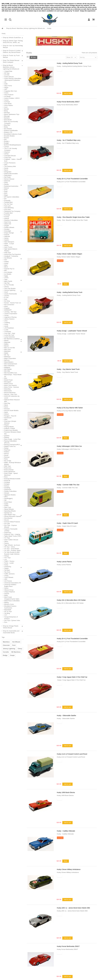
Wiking (6, 603)
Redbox (7, 452)
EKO (6, 193)
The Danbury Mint (10, 166)
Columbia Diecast (10, 156)
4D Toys (7, 73)
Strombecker (8, 518)
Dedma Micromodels (11, 174)
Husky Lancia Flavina (64, 562)
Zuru (6, 622)
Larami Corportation (11, 314)
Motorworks (8, 391)
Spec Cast (8, 507)
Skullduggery (8, 498)
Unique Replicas (10, 592)
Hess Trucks (8, 247)
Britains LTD (8, 132)
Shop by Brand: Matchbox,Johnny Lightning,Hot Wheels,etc (25, 28)
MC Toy (7, 355)
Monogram (8, 382)
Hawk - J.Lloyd (9, 244)
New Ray (7, 403)
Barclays (7, 113)
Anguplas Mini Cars (11, 91)
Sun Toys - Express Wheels (10, 526)
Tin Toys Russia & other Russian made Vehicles (12, 553)
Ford (14, 645)
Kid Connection (9, 305)
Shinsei (7, 493)
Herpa (6, 245)
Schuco (7, 486)
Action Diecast (9, 77)
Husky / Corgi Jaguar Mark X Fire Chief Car (72, 677)
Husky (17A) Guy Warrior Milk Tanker (70, 408)
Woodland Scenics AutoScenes (10, 607)
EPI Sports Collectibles (12, 197)
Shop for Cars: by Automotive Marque (12, 46)
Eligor (6, 195)
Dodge (5, 655)
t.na (5, 559)
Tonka (6, 565)
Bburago (7, 116)
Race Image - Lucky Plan (12, 439)
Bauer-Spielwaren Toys (12, 114)
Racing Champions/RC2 (12, 445)
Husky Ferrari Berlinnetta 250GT (68, 102)
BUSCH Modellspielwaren (13, 145)
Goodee (7, 229)
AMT (6, 89)
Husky (6, 263)
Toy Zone (7, 572)
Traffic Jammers (9, 574)
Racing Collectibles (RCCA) (10, 442)
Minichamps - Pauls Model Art (13, 375)
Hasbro (7, 240)
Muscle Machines (10, 393)
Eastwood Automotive (11, 186)
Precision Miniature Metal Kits (12, 433)
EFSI (6, 190)
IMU (6, 270)
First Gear (7, 209)
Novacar (7, 409)
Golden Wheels (9, 227)
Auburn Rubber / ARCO (12, 98)
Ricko (6, 459)
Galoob (7, 218)
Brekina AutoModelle (11, 131)
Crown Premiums (10, 163)
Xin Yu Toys (8, 611)
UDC (6, 579)
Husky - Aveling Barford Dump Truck (70, 63)
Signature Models (10, 495)
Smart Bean (8, 502)
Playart (6, 425)
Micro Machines (9, 366)
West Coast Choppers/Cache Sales (12, 598)
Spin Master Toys (10, 515)
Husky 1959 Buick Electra (66, 792)
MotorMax (7, 389)
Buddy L (7, 141)
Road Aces (8, 468)
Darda (6, 168)
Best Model (8, 120)
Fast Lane (7, 206)
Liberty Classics (9, 319)
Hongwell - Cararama (11, 256)
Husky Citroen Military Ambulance (69, 869)
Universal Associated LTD (13, 583)
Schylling (7, 488)
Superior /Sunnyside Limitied (11, 530)
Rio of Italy (8, 461)
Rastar (6, 448)
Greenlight (8, 231)
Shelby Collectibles (10, 491)
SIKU (6, 497)
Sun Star (7, 524)
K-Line (6, 297)
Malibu (6, 344)
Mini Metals (8, 369)
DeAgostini (8, 172)
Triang (6, 576)
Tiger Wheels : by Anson (12, 545)
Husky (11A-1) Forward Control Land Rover (72, 754)
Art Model (7, 96)
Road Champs (9, 470)
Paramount (8, 418)
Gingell (6, 226)
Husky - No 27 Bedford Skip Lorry (69, 140)
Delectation (8, 175)
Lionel (6, 326)
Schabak (7, 482)
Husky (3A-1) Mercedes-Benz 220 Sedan (71, 600)
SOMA (6, 506)
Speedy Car (8, 513)
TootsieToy (8, 567)
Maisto (6, 340)
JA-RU (6, 278)
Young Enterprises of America (11, 618)
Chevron (7, 152)
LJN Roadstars (9, 328)
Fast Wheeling (9, 208)
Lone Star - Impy (10, 333)
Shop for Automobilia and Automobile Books (11, 632)
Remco (6, 454)
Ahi (5, 82)
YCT (6, 615)
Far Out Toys (8, 204)
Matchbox (7, 351)
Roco (6, 477)
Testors (7, 543)
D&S (6, 165)
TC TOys (7, 538)
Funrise (7, 217)
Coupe (12, 655)
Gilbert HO (8, 224)
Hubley (6, 262)
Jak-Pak (7, 283)
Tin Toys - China (9, 547)
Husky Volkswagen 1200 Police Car (69, 446)
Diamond (7, 181)
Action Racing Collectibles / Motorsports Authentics (13, 79)
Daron (6, 170)
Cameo (7, 147)
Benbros (7, 118)
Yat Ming (7, 613)
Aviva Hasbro (9, 105)
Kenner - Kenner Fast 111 (13, 303)
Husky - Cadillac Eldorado (66, 831)
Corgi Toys (8, 157)
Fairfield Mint (8, 202)
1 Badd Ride (8, 71)
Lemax (6, 315)
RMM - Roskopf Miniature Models (12, 463)
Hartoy (6, 238)
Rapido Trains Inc (10, 446)
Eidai (6, 192)
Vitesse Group (9, 590)
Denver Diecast (9, 179)
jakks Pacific (8, 281)
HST (6, 260)
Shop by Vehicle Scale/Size (12, 38)
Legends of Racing (10, 317)
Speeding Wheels (10, 511)
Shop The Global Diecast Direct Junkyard (11, 61)
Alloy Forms (8, 86)
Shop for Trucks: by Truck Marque (11, 56)
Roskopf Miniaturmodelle (12, 479)
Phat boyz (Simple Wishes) (10, 422)
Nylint (6, 412)
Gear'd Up (8, 222)
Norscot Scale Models (11, 410)
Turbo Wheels (9, 577)
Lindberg (7, 323)
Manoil (6, 346)
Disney (6, 184)
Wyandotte (8, 610)
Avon (6, 107)
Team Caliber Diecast (11, 540)
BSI (5, 139)
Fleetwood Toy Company (12, 211)
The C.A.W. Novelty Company (11, 149)
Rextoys (7, 457)
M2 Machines (16, 652)
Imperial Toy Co (9, 269)
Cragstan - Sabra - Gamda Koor (13, 160)
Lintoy (6, 324)
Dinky (6, 183)
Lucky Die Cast (9, 335)
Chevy (20, 649)
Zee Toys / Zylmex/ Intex (12, 620)
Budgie (6, 143)
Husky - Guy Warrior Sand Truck (68, 369)
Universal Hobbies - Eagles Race (11, 585)
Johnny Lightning (10, 290)
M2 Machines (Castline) (12, 339)
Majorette (7, 342)
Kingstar (7, 308)
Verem (6, 588)
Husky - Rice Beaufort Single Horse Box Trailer (73, 217)
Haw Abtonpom (9, 242)
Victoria (7, 594)
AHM (6, 84)
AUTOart (7, 102)
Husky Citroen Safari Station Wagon (70, 254)
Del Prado (7, 177)
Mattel (6, 353)
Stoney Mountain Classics (13, 516)
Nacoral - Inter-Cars (11, 394)
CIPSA (6, 154)
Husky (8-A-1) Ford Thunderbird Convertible (72, 179)
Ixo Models (8, 274)
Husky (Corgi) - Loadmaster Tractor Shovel (72, 331)
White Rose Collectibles (12, 601)
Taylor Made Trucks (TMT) (13, 536)
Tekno (6, 541)
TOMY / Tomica (9, 561)
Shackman (8, 489)
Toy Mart (7, 570)
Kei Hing (7, 301)
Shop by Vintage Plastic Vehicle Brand (11, 627)
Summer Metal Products (12, 522)
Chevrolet (6, 645)
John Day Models (10, 288)
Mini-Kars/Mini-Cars (11, 373)
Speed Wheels (9, 509)
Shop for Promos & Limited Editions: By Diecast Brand (12, 51)
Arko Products (9, 95)
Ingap (6, 276)
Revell (6, 455)
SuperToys (8, 533)
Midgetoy (7, 367)
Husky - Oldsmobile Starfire (66, 716)
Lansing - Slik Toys (10, 312)
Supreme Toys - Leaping (12, 534)
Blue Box (7, 125)
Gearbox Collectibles (11, 220)
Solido (6, 504)
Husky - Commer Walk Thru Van (68, 485)
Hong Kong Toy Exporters (13, 254)
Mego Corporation (10, 358)
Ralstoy (7, 437)
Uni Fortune (8, 581)
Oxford (6, 414)
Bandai (6, 109)
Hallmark (7, 236)
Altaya (6, 87)
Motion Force (8, 384)
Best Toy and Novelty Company (11, 122)
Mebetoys (7, 357)
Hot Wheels (8, 258)
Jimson (6, 287)
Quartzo (7, 436)
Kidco (6, 306)
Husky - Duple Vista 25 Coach (67, 523)
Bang (6, 111)
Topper (6, 568)
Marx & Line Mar (10, 348)
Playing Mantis (9, 427)
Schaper (7, 484)
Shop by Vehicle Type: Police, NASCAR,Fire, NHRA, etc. (13, 42)
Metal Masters (9, 362)
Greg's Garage (9, 233)
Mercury (7, 360)
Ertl (5, 199)
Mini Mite (7, 371)
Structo (6, 520)
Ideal (6, 265)
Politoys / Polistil (9, 428)
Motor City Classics (10, 385)
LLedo (6, 330)
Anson (6, 93)
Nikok (6, 405)
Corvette (6, 652)
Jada (6, 279)
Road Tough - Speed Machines (11, 474)
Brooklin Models (9, 136)
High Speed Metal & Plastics (11, 250)
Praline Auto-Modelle (11, 430)
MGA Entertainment (11, 364)
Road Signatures (10, 471)
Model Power (8, 380)
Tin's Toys (7, 558)
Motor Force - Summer (12, 387)
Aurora (6, 100)
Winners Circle (9, 604)
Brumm (7, 138)
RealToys (7, 450)
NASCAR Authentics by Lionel (12, 397)
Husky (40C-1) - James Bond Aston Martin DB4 (73, 908)
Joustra (7, 296)
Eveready (7, 200)
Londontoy (8, 332)
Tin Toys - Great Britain (12, 549)
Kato (6, 299)
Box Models (8, 129)
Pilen (6, 419)
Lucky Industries (9, 337)
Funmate (7, 215)
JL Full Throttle (9, 285)
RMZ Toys (7, 466)
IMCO (6, 267)
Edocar (6, 188)
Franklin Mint (8, 213)
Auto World (8, 104)
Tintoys (6, 556)
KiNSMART (8, 310)
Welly (6, 595)
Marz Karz (8, 349)
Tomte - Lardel (9, 563)
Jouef (6, 292)
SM (5, 500)
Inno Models (8, 272)
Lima (6, 321)
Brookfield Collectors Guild (13, 134)
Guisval (7, 235)
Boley (6, 127)
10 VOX (7, 75)
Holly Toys (8, 253)
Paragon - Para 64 (10, 416)
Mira (6, 378)
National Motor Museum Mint (12, 401)
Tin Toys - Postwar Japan (12, 550)
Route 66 (7, 480)
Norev (6, 407)
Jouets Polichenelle (10, 294)
